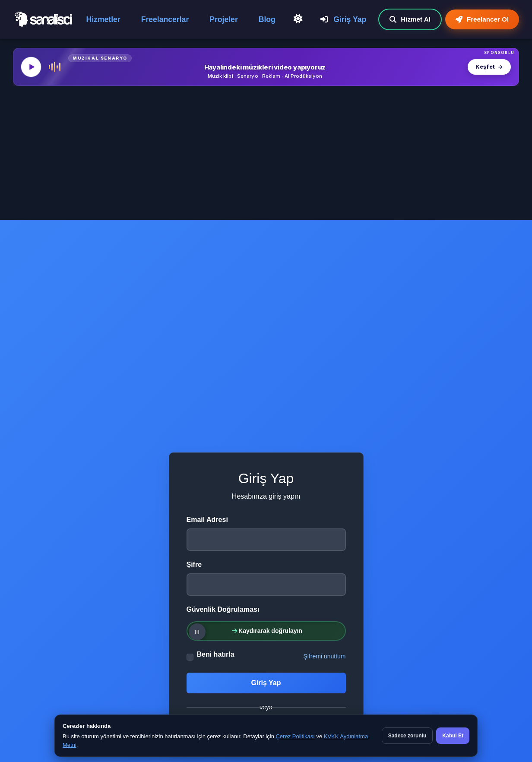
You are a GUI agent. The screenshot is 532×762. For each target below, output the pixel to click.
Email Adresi (207, 520)
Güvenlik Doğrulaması (223, 609)
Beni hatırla (216, 654)
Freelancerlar (165, 19)
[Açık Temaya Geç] (298, 19)
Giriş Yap (343, 19)
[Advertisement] (266, 155)
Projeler (224, 19)
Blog (267, 19)
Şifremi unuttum (324, 656)
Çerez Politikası (295, 736)
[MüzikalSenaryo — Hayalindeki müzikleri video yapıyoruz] (266, 67)
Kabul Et (453, 736)
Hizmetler (103, 19)
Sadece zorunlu (407, 736)
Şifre (194, 564)
